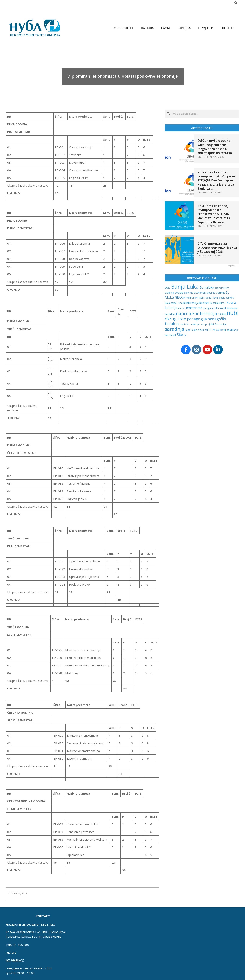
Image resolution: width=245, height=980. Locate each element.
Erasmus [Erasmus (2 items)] (220, 293)
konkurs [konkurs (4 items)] (204, 303)
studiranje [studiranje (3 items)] (233, 330)
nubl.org (11, 952)
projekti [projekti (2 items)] (209, 324)
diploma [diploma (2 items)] (169, 293)
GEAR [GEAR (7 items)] (179, 297)
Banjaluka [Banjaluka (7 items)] (207, 287)
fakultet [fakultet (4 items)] (169, 298)
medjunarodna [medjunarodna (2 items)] (211, 308)
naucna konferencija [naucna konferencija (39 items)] (197, 313)
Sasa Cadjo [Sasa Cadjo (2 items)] (191, 330)
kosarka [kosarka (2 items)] (214, 303)
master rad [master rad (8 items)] (194, 308)
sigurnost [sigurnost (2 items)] (203, 330)
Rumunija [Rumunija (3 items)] (220, 324)
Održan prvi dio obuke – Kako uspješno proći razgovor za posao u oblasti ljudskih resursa (215, 147)
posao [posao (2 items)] (201, 324)
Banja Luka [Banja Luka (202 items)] (185, 286)
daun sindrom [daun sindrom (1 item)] (222, 288)
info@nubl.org (15, 960)
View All (233, 266)
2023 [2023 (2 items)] (167, 288)
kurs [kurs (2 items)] (222, 303)
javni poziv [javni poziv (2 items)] (219, 298)
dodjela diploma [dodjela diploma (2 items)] (184, 293)
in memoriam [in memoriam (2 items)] (191, 298)
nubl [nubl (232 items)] (233, 313)
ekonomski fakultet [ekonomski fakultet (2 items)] (204, 293)
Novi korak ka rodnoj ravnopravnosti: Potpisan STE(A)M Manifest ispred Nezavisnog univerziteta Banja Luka (216, 180)
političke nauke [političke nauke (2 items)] (188, 324)
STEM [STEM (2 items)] (212, 330)
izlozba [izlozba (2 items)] (209, 298)
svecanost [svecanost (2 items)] (170, 335)
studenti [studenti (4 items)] (221, 330)
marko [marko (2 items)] (182, 308)
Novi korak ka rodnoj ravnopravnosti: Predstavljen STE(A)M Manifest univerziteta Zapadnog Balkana (214, 214)
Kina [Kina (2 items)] (180, 303)
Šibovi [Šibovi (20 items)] (182, 335)
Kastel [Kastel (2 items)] (174, 303)
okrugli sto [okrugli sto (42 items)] (176, 319)
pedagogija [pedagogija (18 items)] (197, 319)
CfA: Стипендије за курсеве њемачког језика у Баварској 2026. (217, 247)
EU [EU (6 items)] (228, 292)
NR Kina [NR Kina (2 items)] (222, 314)
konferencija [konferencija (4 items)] (191, 303)
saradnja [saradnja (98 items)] (174, 329)
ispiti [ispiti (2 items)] (201, 298)
